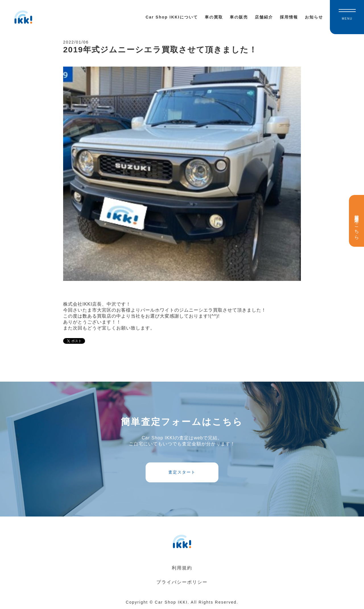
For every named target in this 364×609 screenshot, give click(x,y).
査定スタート (182, 472)
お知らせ (314, 17)
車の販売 (239, 17)
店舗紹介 (264, 17)
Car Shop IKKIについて (172, 17)
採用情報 (289, 17)
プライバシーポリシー (182, 582)
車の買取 (214, 17)
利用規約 (182, 568)
